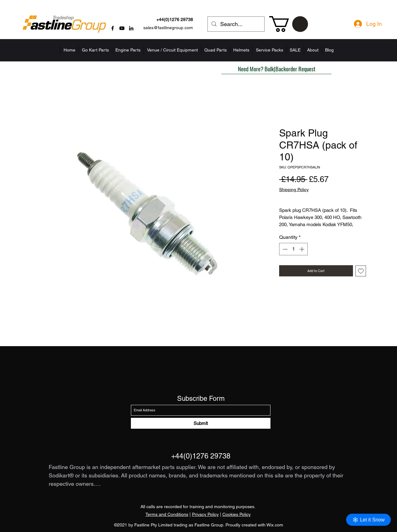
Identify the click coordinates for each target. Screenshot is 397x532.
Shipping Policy (294, 190)
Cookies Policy (236, 514)
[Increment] (302, 249)
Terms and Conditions (167, 514)
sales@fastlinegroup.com (168, 28)
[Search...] (236, 24)
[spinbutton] (293, 249)
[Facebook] (113, 28)
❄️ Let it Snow (368, 520)
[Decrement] (284, 249)
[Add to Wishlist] (361, 271)
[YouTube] (122, 28)
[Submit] (201, 423)
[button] (289, 24)
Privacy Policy (205, 514)
